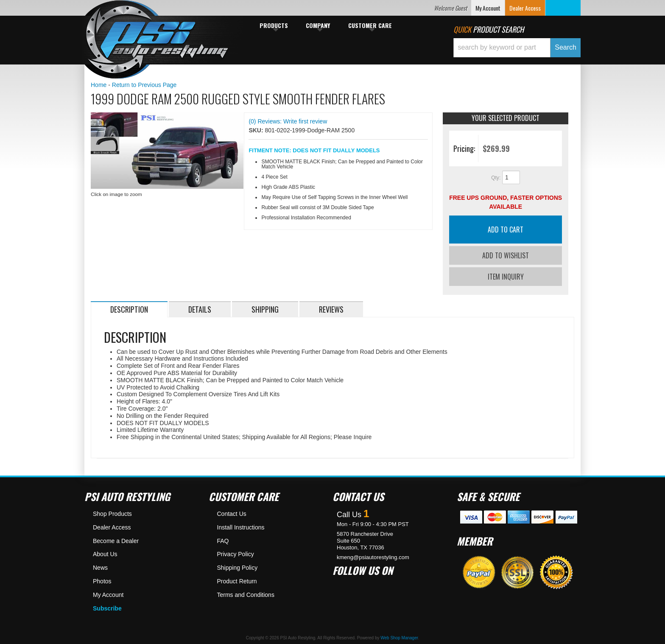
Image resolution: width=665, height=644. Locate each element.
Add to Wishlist (506, 255)
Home (99, 85)
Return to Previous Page (144, 85)
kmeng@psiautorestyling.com (373, 556)
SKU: (257, 130)
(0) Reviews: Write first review (288, 121)
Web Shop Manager (399, 637)
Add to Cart (506, 230)
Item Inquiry (506, 275)
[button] (517, 48)
